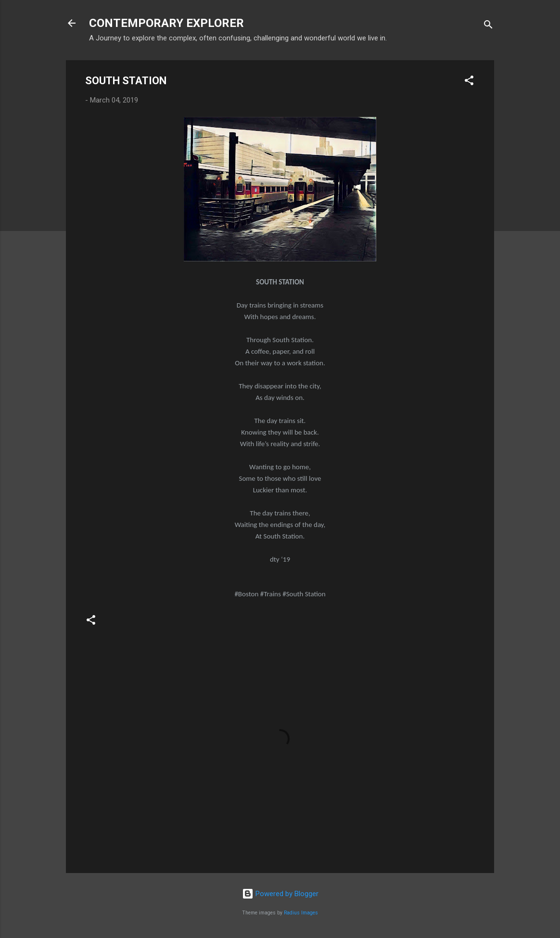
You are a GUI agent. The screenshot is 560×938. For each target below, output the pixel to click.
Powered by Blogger (280, 894)
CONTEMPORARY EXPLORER (166, 23)
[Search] (488, 26)
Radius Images (301, 913)
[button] (469, 82)
